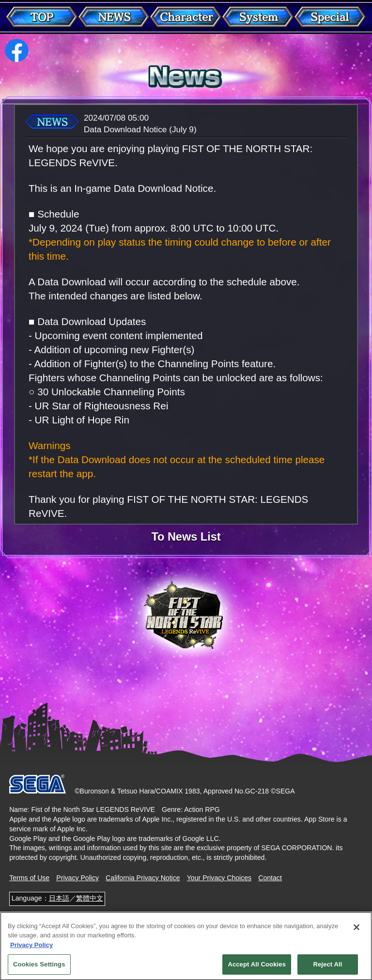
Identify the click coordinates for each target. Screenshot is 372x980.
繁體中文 (90, 898)
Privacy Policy (77, 878)
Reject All (327, 969)
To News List (186, 537)
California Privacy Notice (143, 878)
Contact (270, 878)
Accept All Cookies (257, 969)
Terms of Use (29, 878)
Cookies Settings (39, 969)
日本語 (59, 898)
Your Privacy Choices (219, 878)
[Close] (356, 931)
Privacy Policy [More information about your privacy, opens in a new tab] (31, 949)
